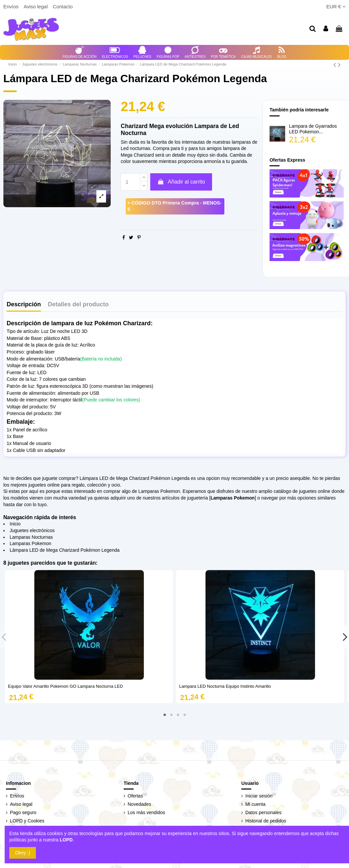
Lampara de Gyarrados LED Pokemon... (313, 129)
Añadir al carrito (181, 182)
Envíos (12, 6)
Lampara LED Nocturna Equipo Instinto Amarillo (225, 686)
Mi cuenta (255, 804)
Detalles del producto (78, 304)
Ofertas (135, 796)
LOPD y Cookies (27, 821)
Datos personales (263, 812)
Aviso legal (36, 6)
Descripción (24, 304)
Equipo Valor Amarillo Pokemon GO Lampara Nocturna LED (65, 686)
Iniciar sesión (259, 796)
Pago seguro (23, 812)
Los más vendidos (146, 812)
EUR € (336, 6)
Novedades (139, 804)
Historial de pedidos (266, 821)
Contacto (63, 6)
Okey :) (23, 853)
